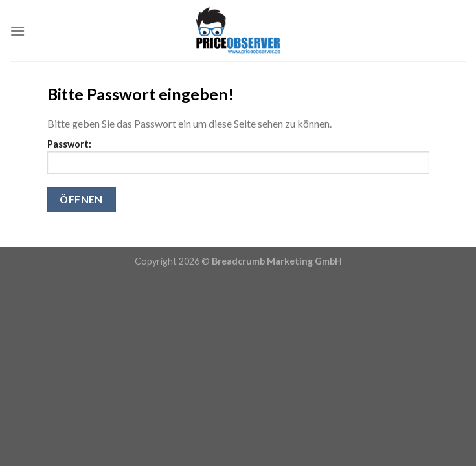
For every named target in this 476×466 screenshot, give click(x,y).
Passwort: (238, 156)
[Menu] (17, 31)
